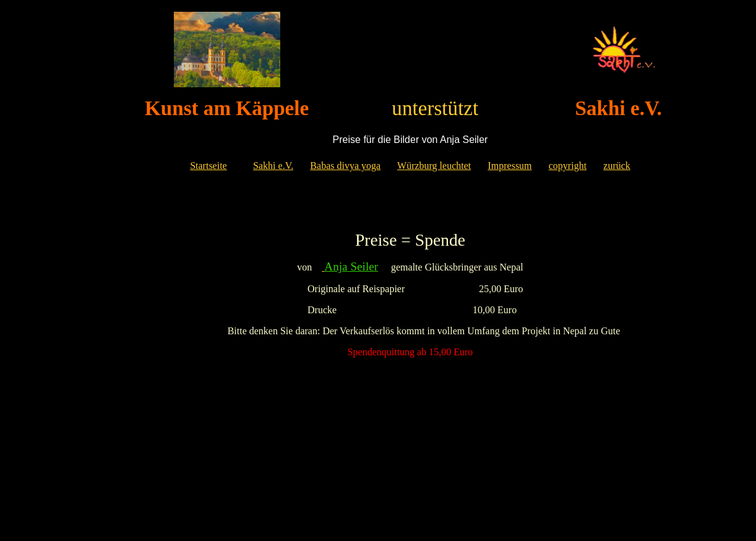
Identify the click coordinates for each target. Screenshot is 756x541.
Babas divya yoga (345, 166)
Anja (336, 266)
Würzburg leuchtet (434, 166)
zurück (617, 166)
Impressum (509, 166)
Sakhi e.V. (273, 166)
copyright (568, 166)
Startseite (208, 166)
